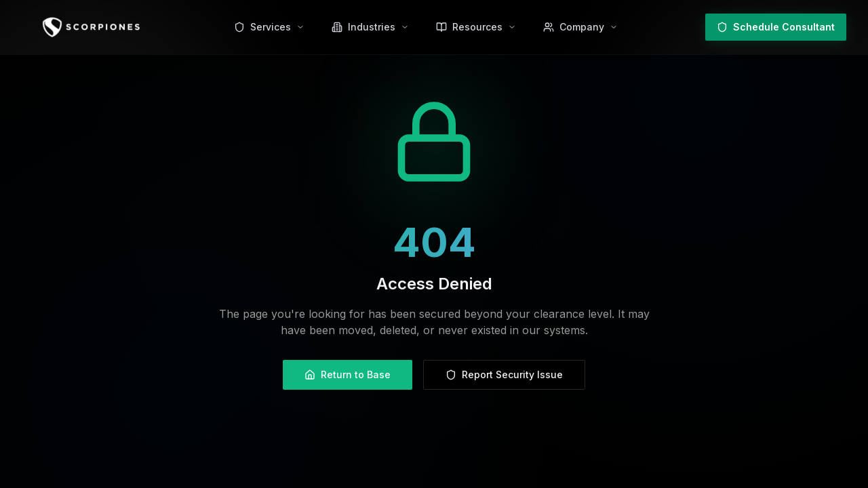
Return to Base (348, 374)
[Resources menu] (476, 27)
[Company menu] (580, 27)
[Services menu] (269, 27)
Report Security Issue (504, 374)
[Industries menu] (370, 27)
